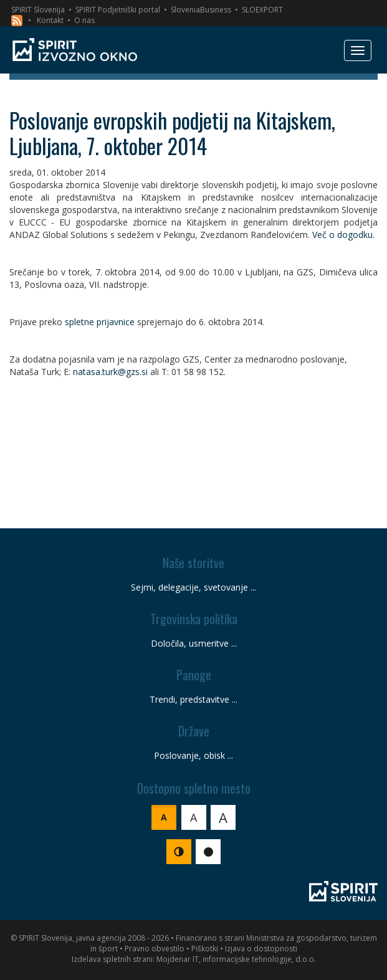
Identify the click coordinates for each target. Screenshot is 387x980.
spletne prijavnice (100, 322)
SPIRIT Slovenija (38, 10)
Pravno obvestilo (155, 949)
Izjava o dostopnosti (261, 949)
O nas (84, 20)
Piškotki (205, 949)
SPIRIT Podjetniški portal (118, 10)
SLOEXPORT (262, 10)
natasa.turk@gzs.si (110, 372)
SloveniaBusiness (201, 10)
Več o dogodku (342, 235)
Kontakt (50, 20)
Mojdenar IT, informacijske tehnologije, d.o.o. (236, 959)
